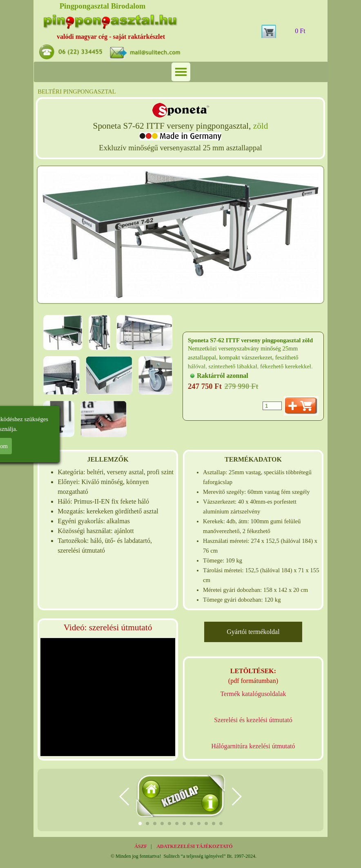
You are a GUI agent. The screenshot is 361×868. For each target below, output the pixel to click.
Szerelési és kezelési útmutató (253, 720)
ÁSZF (141, 846)
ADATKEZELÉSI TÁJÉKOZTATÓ (194, 846)
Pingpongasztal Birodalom (103, 6)
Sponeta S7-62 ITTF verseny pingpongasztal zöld (250, 340)
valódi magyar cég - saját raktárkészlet (111, 37)
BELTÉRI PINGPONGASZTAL (77, 91)
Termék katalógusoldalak (253, 694)
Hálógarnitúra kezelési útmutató (253, 746)
